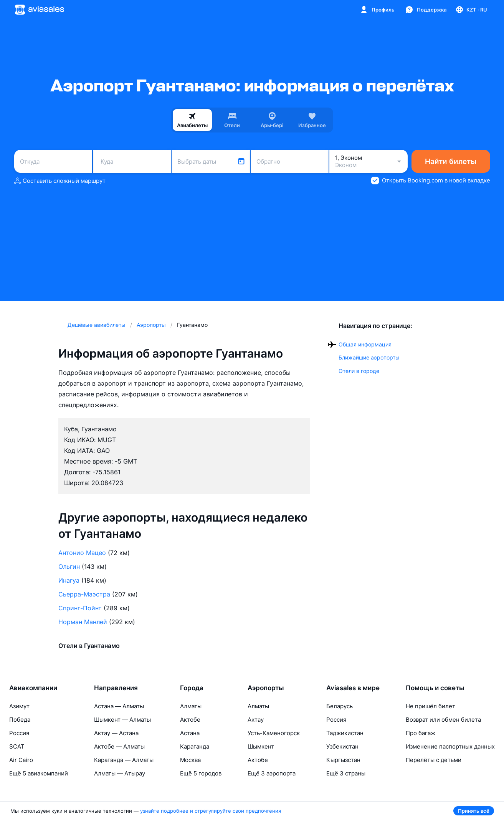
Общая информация (365, 344)
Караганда (195, 746)
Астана (190, 733)
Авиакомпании (33, 688)
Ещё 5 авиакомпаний (39, 773)
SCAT (17, 746)
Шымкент (261, 746)
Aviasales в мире (353, 688)
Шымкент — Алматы (122, 720)
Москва (190, 760)
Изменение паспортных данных (450, 746)
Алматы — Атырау (120, 773)
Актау (256, 720)
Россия (19, 733)
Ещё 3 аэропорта (272, 773)
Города (192, 688)
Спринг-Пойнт (80, 608)
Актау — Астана (116, 733)
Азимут (19, 706)
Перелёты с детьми (434, 760)
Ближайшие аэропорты (369, 357)
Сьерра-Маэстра (84, 594)
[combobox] (53, 161)
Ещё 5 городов (201, 773)
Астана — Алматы (119, 706)
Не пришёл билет (430, 706)
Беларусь (340, 706)
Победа (20, 720)
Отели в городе (359, 371)
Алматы (191, 706)
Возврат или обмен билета (443, 720)
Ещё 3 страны (346, 773)
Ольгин (69, 567)
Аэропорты (266, 688)
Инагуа (69, 580)
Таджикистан (345, 733)
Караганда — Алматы (124, 760)
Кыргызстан (343, 760)
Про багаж (421, 733)
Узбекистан (342, 746)
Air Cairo (21, 760)
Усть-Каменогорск (274, 733)
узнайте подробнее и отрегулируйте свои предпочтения (211, 811)
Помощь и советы (435, 688)
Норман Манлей (83, 622)
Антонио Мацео (82, 553)
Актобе (190, 720)
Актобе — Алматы (119, 746)
